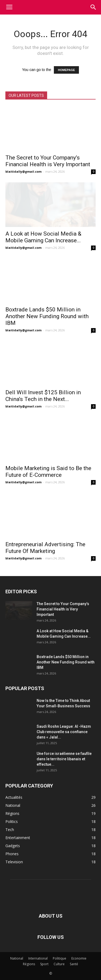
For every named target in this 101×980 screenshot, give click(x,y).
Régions (29, 964)
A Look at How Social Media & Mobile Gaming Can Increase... (43, 237)
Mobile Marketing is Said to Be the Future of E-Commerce (48, 472)
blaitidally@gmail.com (23, 171)
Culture (59, 964)
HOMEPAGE (66, 70)
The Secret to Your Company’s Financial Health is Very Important (48, 161)
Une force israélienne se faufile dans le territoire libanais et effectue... (64, 759)
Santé (74, 964)
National (17, 958)
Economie (79, 958)
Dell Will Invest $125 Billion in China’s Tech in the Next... (43, 396)
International (38, 958)
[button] (93, 7)
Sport (44, 964)
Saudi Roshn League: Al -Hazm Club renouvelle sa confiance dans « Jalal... (64, 732)
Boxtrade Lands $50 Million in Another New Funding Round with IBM (47, 316)
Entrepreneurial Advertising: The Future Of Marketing (45, 548)
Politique (60, 958)
